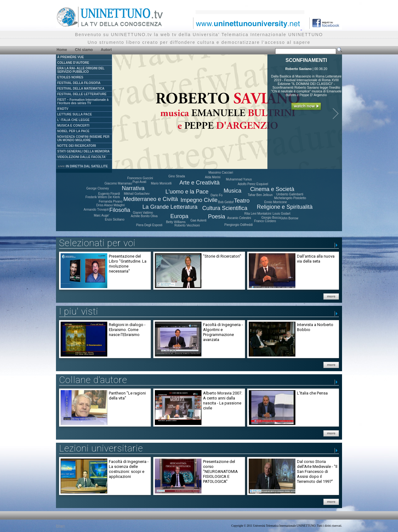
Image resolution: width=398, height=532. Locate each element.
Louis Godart (281, 214)
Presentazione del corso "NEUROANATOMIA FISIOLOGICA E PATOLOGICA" (220, 471)
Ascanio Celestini (239, 218)
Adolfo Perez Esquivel (253, 184)
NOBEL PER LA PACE (73, 131)
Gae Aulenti (198, 220)
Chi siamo (84, 50)
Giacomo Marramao (118, 183)
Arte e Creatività (199, 183)
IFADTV (63, 109)
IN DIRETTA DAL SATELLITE (83, 166)
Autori (106, 50)
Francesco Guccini (140, 178)
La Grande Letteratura (170, 207)
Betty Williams (176, 222)
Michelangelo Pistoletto (290, 198)
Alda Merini (213, 177)
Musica (232, 191)
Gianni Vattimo (143, 213)
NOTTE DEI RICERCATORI (77, 146)
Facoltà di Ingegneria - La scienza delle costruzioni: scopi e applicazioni (129, 469)
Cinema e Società (272, 189)
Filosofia (120, 210)
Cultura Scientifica (225, 208)
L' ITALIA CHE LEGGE (73, 120)
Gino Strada (177, 176)
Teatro (242, 201)
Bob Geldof (226, 202)
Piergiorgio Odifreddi (239, 225)
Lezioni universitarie (101, 448)
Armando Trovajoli (96, 210)
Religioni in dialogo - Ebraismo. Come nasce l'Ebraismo (127, 330)
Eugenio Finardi (109, 194)
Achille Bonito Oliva (144, 216)
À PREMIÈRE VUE (71, 57)
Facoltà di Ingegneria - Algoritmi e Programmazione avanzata (223, 332)
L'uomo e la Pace (187, 192)
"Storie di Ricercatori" (222, 256)
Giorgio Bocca (271, 218)
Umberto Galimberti (290, 194)
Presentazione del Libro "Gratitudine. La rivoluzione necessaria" (128, 264)
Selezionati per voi (97, 243)
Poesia (217, 217)
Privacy (60, 526)
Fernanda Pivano (111, 201)
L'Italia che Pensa (312, 393)
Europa (179, 216)
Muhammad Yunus (239, 179)
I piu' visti (79, 311)
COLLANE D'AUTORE (73, 63)
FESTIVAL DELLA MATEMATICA (81, 89)
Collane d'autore (93, 380)
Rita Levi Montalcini (258, 214)
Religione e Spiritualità (285, 207)
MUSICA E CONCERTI (73, 126)
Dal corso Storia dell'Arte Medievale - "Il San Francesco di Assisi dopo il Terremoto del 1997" (317, 471)
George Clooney (97, 188)
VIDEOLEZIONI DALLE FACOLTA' (82, 157)
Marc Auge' (102, 215)
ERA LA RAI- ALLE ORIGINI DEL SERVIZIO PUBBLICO (81, 70)
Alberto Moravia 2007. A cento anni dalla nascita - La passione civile (223, 401)
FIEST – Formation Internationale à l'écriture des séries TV (83, 101)
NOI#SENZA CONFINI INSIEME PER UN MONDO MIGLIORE (83, 138)
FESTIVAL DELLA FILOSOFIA (79, 83)
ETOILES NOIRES (70, 77)
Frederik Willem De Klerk (103, 197)
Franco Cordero (265, 221)
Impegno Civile (199, 200)
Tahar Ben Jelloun (260, 195)
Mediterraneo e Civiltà (151, 199)
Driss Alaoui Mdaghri (111, 205)
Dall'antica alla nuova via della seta (316, 259)
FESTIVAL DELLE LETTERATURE (82, 94)
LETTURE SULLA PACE (75, 114)
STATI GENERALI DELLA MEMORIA (83, 151)
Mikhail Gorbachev (137, 194)
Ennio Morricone (276, 202)
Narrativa (133, 188)
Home (62, 50)
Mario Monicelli (161, 183)
